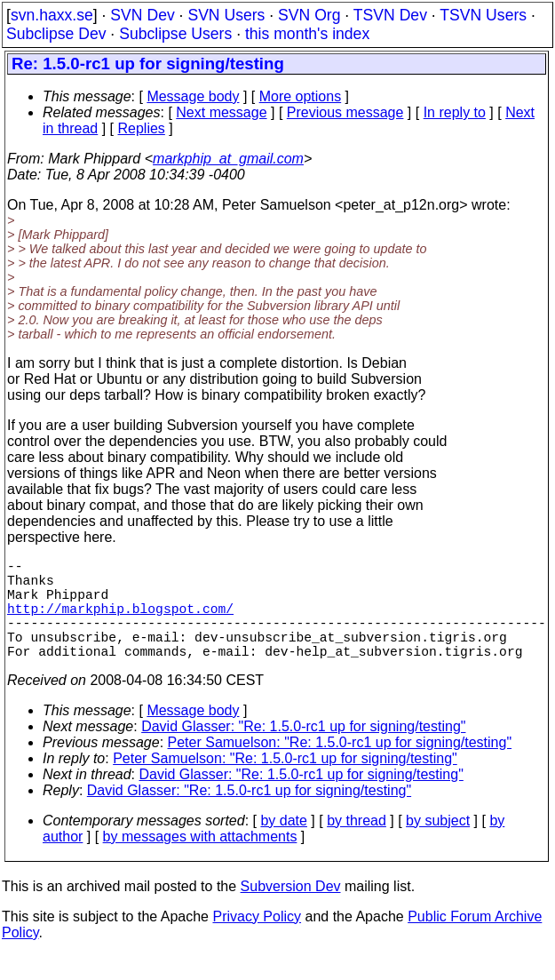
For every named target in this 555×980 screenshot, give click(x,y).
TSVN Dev (390, 15)
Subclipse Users (175, 34)
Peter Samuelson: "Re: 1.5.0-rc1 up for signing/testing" (340, 767)
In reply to (455, 112)
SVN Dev (142, 15)
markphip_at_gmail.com (228, 159)
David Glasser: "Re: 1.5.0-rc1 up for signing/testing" (303, 751)
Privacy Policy (257, 941)
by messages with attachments (200, 861)
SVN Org (309, 15)
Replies (142, 128)
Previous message (345, 112)
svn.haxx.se (52, 15)
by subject (438, 845)
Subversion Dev (291, 911)
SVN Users (226, 15)
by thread (357, 845)
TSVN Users (483, 15)
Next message (221, 112)
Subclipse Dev (56, 34)
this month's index (307, 34)
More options (301, 96)
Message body (193, 96)
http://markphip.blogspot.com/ (120, 622)
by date (283, 845)
